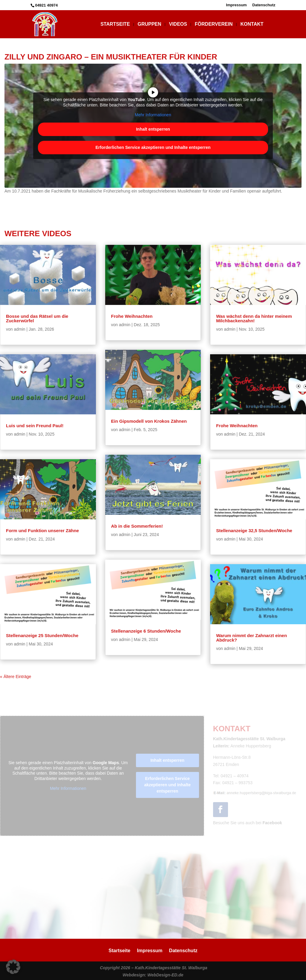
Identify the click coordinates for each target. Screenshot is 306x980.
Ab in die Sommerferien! (137, 526)
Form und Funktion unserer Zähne (42, 531)
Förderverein (214, 24)
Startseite (115, 24)
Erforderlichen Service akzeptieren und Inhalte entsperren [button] (153, 147)
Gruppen (149, 24)
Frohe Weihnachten (132, 316)
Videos (178, 24)
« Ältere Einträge (16, 677)
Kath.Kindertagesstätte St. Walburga (171, 968)
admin (19, 329)
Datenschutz (264, 5)
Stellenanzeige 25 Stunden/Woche (42, 635)
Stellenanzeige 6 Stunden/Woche (146, 631)
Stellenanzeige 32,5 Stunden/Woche (254, 531)
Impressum (236, 5)
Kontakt (252, 24)
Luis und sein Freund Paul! (35, 426)
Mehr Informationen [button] (153, 115)
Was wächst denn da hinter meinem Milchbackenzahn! (254, 318)
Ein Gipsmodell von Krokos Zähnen (149, 421)
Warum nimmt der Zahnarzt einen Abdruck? (251, 638)
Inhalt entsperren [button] (153, 129)
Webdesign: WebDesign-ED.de (153, 975)
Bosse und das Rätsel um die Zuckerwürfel (37, 318)
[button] (13, 967)
